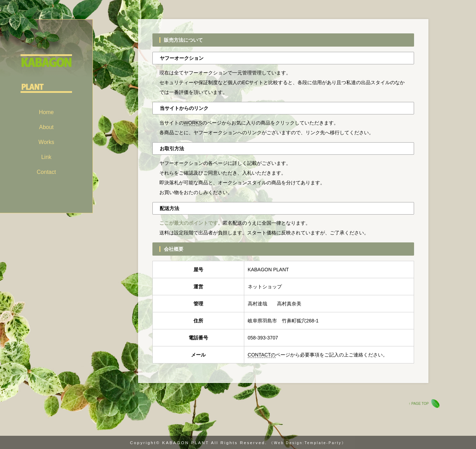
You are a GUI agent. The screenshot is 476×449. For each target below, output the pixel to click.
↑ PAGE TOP (419, 404)
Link (46, 157)
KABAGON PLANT (186, 443)
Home (46, 112)
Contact (46, 172)
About (46, 127)
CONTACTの (262, 355)
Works (46, 142)
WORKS (193, 123)
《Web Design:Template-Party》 (308, 443)
